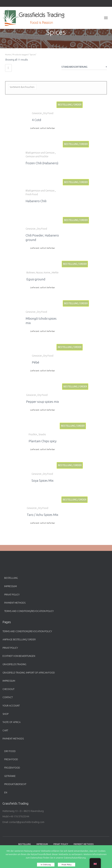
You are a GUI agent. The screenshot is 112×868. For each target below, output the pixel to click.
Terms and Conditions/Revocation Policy (29, 611)
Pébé (36, 362)
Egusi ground (36, 279)
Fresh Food (32, 194)
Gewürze (37, 113)
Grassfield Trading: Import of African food (29, 673)
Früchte (33, 434)
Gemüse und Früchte (37, 156)
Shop (6, 714)
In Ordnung (46, 865)
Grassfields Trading (14, 664)
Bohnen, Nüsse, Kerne (38, 272)
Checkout (8, 689)
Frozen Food (12, 768)
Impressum (11, 586)
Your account (11, 706)
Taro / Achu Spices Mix (43, 515)
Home (8, 54)
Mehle (55, 272)
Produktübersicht (15, 784)
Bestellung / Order (70, 105)
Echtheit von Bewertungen (19, 656)
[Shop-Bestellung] (84, 68)
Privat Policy (12, 595)
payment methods (15, 603)
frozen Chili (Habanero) (42, 163)
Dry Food (48, 113)
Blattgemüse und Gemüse (40, 153)
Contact (8, 697)
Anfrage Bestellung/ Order (19, 639)
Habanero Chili (36, 201)
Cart (5, 730)
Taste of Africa (12, 722)
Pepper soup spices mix (43, 402)
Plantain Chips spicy (43, 441)
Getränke (10, 776)
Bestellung (11, 578)
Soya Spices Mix (43, 481)
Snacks (42, 434)
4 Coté (37, 120)
